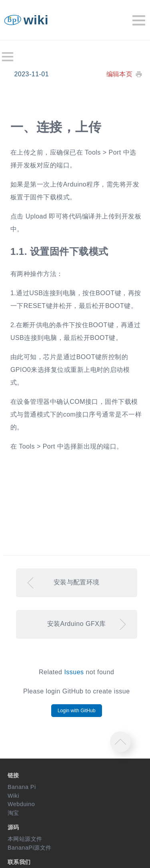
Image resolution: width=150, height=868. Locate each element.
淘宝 (13, 813)
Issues (74, 672)
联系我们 (19, 862)
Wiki (13, 796)
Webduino (21, 804)
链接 (13, 775)
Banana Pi (22, 787)
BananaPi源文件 (30, 848)
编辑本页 (120, 74)
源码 (13, 827)
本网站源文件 (25, 839)
